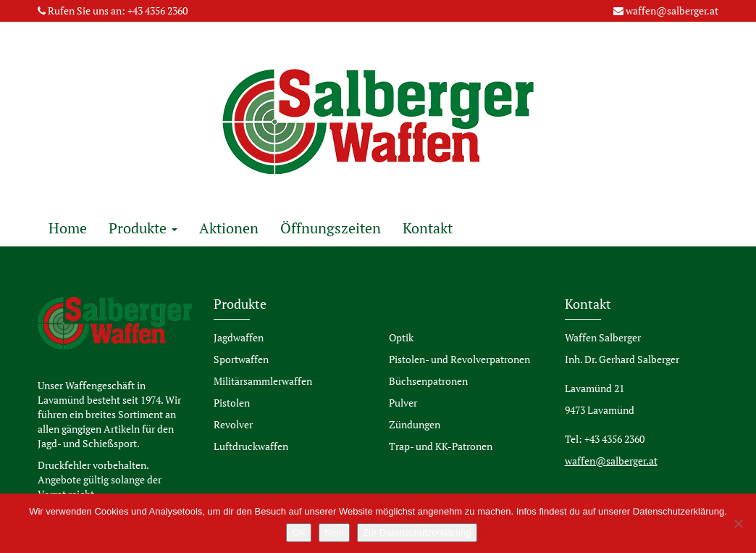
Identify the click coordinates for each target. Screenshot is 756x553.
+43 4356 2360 (157, 11)
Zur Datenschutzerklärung (417, 532)
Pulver (403, 403)
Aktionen (229, 228)
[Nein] (738, 523)
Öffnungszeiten (331, 228)
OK (299, 532)
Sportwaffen (241, 359)
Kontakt (428, 228)
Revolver (233, 424)
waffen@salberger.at (672, 11)
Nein (334, 532)
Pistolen (232, 403)
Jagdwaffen (239, 337)
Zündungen (415, 424)
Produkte (143, 228)
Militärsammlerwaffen (263, 381)
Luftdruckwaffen (251, 446)
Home (68, 228)
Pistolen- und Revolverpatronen (459, 359)
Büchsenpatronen (428, 381)
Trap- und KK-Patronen (441, 446)
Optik (401, 337)
